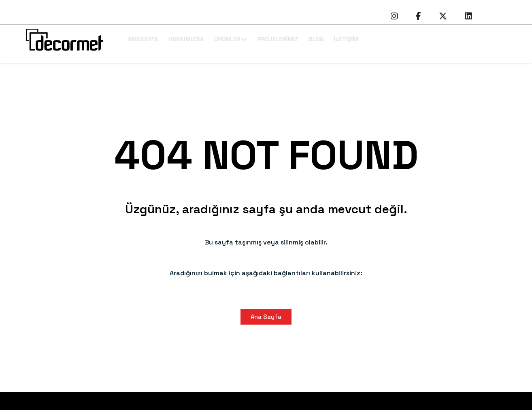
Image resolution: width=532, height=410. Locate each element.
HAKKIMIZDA (213, 39)
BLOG (343, 39)
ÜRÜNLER (257, 39)
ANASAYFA (170, 39)
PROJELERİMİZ (305, 39)
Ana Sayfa (266, 317)
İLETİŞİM (373, 39)
